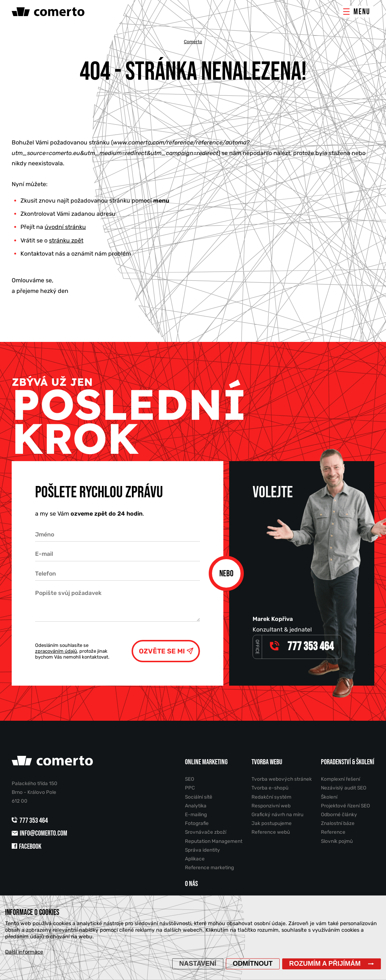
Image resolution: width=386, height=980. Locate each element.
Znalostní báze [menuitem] (338, 823)
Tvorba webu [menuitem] (267, 762)
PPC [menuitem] (190, 788)
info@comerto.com (39, 833)
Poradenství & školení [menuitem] (348, 762)
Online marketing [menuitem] (206, 762)
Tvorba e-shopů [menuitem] (270, 788)
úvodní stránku (65, 227)
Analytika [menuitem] (196, 806)
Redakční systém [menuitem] (271, 797)
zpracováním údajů (56, 651)
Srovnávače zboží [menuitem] (206, 832)
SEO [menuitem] (190, 779)
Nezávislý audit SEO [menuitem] (344, 788)
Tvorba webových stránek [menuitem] (282, 779)
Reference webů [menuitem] (271, 832)
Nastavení (198, 964)
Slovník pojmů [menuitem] (337, 841)
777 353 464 (30, 821)
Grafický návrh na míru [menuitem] (277, 814)
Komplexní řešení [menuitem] (340, 779)
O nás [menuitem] (191, 884)
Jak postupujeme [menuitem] (272, 823)
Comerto (193, 42)
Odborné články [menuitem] (339, 814)
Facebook (27, 847)
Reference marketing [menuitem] (209, 867)
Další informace (24, 952)
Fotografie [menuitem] (197, 823)
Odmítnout (253, 964)
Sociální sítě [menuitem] (199, 797)
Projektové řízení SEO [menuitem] (345, 806)
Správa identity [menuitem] (203, 850)
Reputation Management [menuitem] (214, 841)
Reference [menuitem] (333, 832)
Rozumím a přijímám (325, 964)
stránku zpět (66, 240)
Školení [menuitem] (329, 797)
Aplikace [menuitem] (195, 859)
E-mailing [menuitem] (196, 814)
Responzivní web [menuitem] (271, 806)
